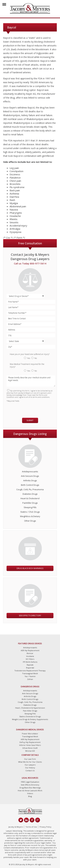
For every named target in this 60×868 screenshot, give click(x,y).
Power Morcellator (30, 734)
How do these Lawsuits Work (30, 791)
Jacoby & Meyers (16, 827)
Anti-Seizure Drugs (30, 476)
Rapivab (30, 665)
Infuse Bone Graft (30, 748)
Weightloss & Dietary (30, 516)
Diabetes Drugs (30, 494)
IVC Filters (30, 659)
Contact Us (30, 771)
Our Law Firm (30, 759)
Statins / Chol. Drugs (30, 512)
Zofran (30, 679)
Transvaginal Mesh (30, 673)
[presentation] (25, 408)
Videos (30, 793)
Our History (30, 768)
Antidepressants (30, 472)
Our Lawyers (30, 765)
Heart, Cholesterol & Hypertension (30, 708)
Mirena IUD (30, 751)
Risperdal (30, 668)
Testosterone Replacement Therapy (30, 671)
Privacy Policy (45, 827)
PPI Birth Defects (30, 662)
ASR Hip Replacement (30, 650)
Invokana (30, 656)
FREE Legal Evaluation (30, 782)
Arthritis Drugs (30, 480)
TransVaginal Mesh (30, 736)
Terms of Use (31, 827)
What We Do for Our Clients (30, 762)
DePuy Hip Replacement (30, 742)
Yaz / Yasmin (30, 676)
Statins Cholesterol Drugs (30, 716)
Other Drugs (30, 521)
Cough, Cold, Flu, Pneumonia (30, 489)
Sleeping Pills (30, 507)
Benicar (30, 653)
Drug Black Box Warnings (30, 568)
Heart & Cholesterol (30, 498)
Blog (30, 796)
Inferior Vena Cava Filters (30, 745)
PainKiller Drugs (30, 503)
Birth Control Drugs (30, 485)
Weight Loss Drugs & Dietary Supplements (30, 719)
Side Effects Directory (30, 616)
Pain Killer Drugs (30, 711)
